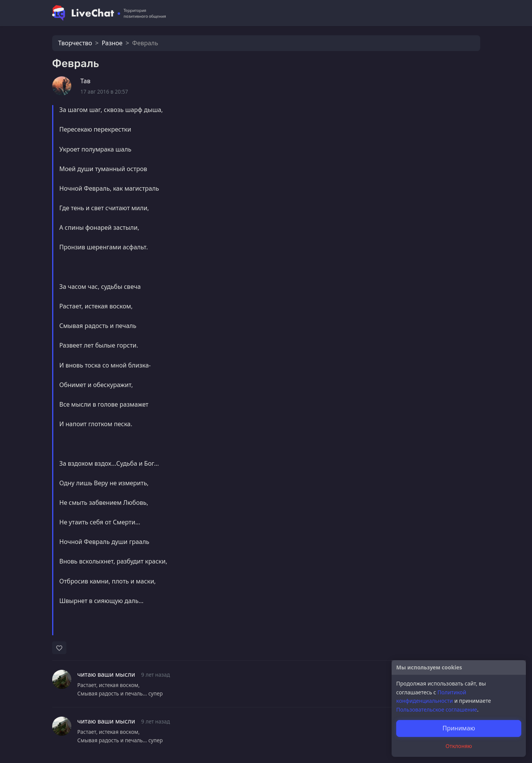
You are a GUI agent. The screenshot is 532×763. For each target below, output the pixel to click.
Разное (112, 43)
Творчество (75, 43)
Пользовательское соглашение (437, 709)
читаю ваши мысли (106, 674)
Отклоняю (459, 746)
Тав (86, 81)
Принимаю (459, 728)
